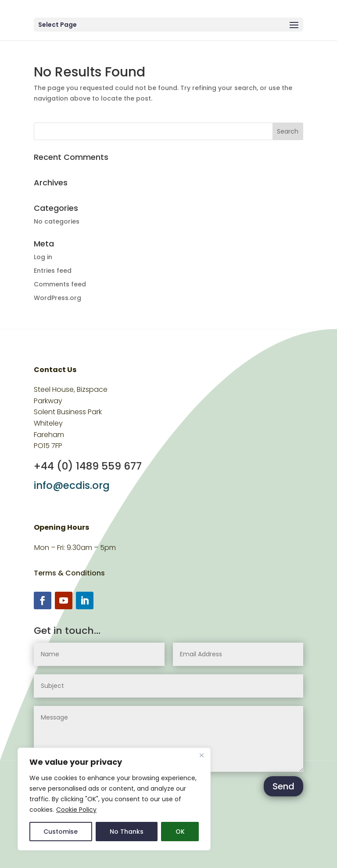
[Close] (201, 755)
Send (283, 786)
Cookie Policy (76, 810)
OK (180, 832)
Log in (43, 257)
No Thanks (127, 832)
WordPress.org (57, 298)
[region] (114, 799)
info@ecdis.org (72, 485)
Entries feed (53, 271)
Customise (61, 832)
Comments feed (60, 284)
